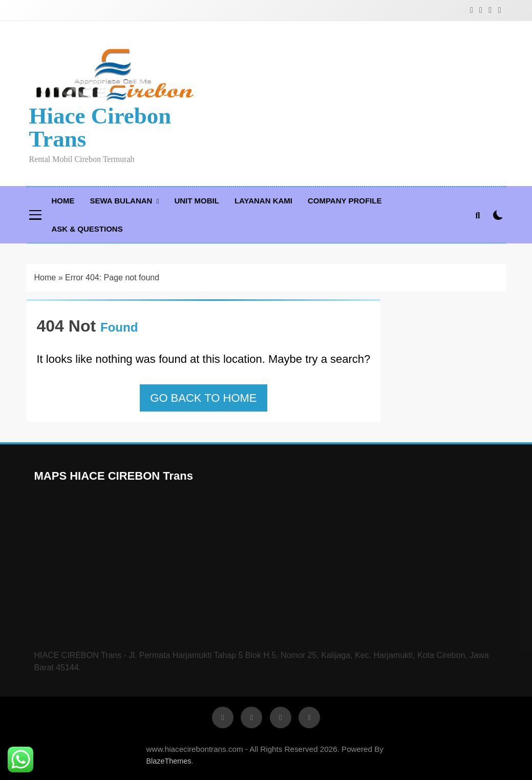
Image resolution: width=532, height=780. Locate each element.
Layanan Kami (263, 201)
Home (63, 201)
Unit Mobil (197, 201)
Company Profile (345, 201)
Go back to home (203, 398)
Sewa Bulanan (121, 201)
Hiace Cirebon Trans (100, 127)
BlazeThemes (169, 761)
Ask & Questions (87, 229)
